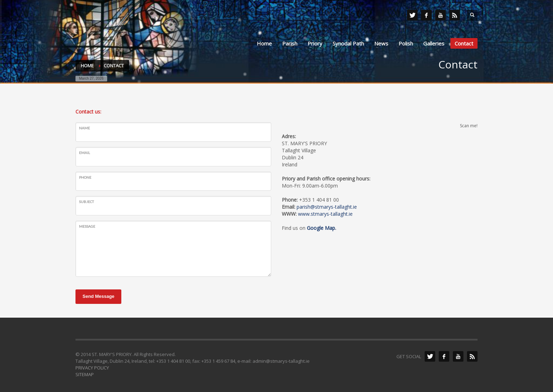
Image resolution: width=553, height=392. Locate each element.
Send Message (98, 296)
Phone (85, 177)
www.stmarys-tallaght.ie (325, 214)
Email (84, 153)
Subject (86, 202)
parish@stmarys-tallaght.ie (327, 207)
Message (87, 226)
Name (84, 128)
